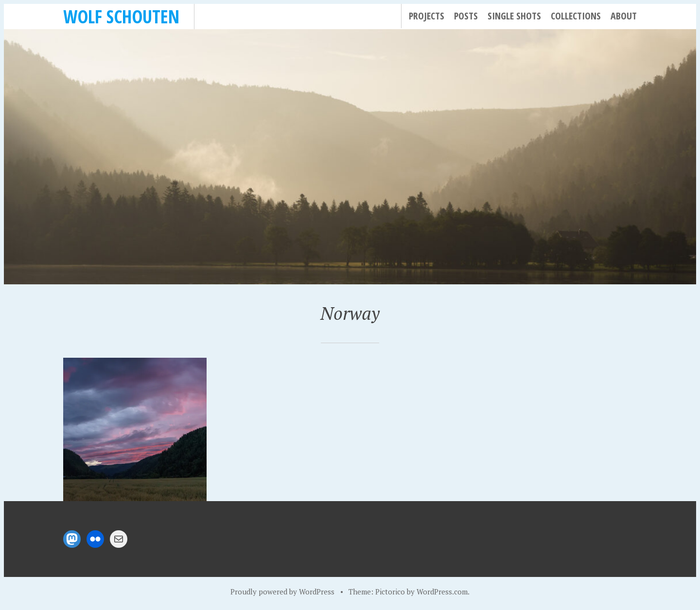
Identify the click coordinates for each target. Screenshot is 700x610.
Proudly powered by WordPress (282, 592)
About (624, 16)
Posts (466, 16)
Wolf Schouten (121, 16)
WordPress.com (442, 592)
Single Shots (514, 16)
